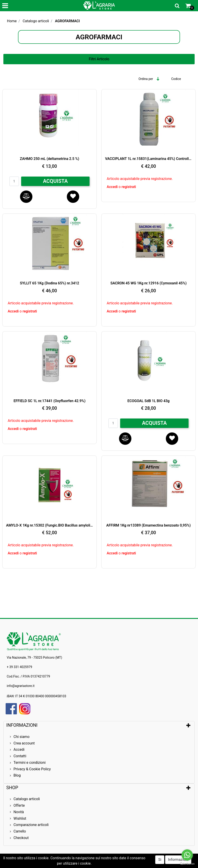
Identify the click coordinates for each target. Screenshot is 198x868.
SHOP (12, 788)
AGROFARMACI (67, 21)
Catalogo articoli (36, 21)
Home (12, 21)
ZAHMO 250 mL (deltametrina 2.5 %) (49, 159)
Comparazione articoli (31, 825)
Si (160, 860)
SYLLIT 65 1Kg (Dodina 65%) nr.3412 (49, 283)
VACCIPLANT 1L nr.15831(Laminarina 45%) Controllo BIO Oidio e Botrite (148, 159)
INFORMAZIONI (22, 725)
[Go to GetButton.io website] (187, 864)
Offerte (19, 805)
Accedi (113, 187)
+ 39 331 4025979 (19, 667)
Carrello (20, 831)
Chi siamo (21, 737)
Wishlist (20, 818)
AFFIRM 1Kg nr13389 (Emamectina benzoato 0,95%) (148, 525)
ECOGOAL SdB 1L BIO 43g (148, 401)
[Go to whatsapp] (187, 855)
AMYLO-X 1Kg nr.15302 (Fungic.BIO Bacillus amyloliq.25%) (49, 525)
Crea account (24, 743)
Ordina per (146, 79)
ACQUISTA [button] (55, 181)
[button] (177, 6)
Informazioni (178, 860)
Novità (19, 812)
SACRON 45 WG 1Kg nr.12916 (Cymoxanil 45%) (149, 283)
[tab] (99, 725)
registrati (129, 187)
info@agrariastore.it (21, 686)
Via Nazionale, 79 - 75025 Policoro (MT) (34, 658)
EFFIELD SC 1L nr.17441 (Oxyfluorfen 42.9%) (49, 401)
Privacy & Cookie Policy (32, 769)
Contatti (20, 756)
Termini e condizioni (30, 763)
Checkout (21, 838)
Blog (17, 775)
